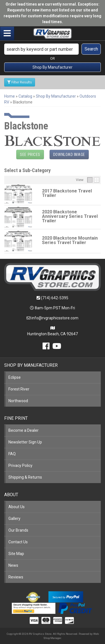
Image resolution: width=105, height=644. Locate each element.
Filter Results (20, 82)
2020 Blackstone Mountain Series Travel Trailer (70, 240)
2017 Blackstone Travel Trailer (67, 193)
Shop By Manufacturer (53, 67)
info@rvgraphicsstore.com (55, 318)
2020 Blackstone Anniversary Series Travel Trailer (70, 216)
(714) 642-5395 (55, 298)
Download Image (69, 155)
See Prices (30, 155)
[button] (53, 49)
